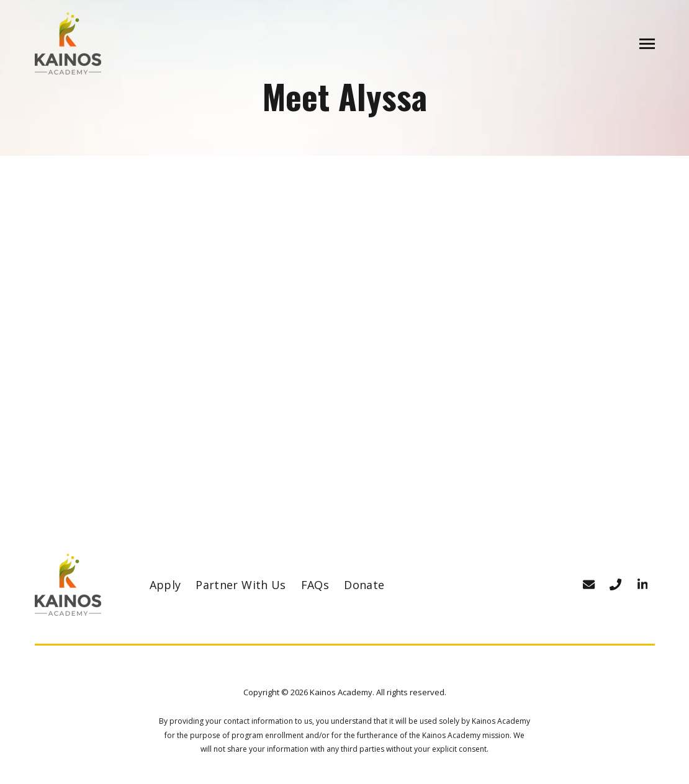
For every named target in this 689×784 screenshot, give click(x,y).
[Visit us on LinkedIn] (642, 585)
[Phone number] (616, 585)
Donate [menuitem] (364, 585)
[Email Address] (589, 585)
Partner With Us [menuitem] (241, 585)
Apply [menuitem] (165, 585)
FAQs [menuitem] (315, 585)
